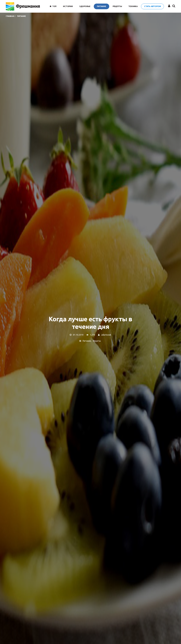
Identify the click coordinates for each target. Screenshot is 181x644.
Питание (87, 341)
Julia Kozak (106, 335)
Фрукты (97, 341)
